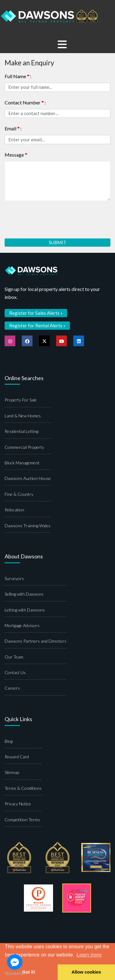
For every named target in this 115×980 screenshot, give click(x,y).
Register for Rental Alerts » (37, 325)
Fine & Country (19, 494)
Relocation (14, 510)
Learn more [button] (89, 955)
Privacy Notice (18, 804)
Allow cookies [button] (86, 972)
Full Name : (18, 76)
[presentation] (51, 217)
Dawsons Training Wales (28, 526)
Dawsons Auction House (28, 478)
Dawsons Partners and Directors (36, 641)
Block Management (22, 463)
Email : (13, 128)
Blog (9, 741)
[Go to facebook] (15, 962)
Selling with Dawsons (24, 594)
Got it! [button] (29, 972)
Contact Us (15, 672)
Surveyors (14, 578)
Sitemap (12, 772)
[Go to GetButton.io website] (15, 974)
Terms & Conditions (23, 788)
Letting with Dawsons (25, 610)
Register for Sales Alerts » (36, 313)
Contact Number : (25, 102)
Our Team (14, 657)
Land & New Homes (23, 416)
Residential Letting (21, 431)
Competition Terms (22, 820)
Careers (12, 688)
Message (16, 155)
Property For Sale (21, 400)
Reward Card (17, 757)
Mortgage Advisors (22, 625)
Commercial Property (24, 447)
